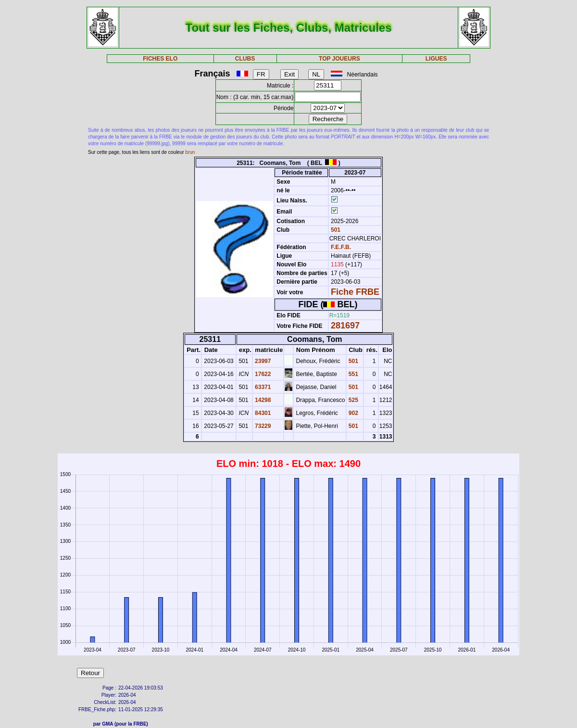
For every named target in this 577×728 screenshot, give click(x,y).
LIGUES (436, 59)
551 (353, 374)
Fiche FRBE (355, 292)
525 (353, 400)
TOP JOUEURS (339, 59)
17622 (262, 374)
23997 (262, 361)
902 (353, 413)
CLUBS (245, 59)
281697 (345, 326)
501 (335, 230)
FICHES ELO (160, 59)
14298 (262, 400)
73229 (262, 426)
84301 (262, 413)
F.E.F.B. (341, 247)
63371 (262, 387)
